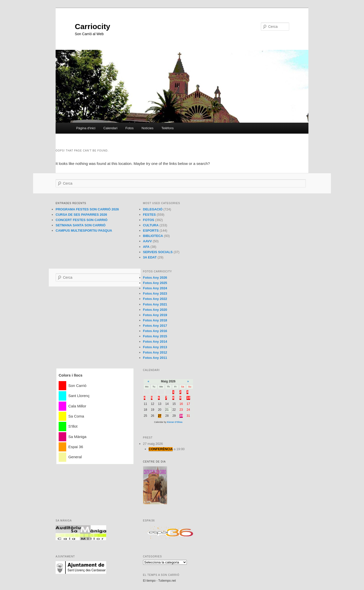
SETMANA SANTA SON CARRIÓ (81, 225)
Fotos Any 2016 (155, 331)
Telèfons (168, 128)
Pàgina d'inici (86, 128)
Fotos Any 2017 (155, 326)
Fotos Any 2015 (155, 336)
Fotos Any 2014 (155, 342)
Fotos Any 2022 (155, 299)
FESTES (150, 215)
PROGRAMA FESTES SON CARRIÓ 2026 (87, 209)
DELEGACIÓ (153, 209)
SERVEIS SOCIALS (158, 252)
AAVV (147, 241)
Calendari (110, 128)
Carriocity (93, 26)
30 (181, 416)
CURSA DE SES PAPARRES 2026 (81, 215)
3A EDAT (150, 257)
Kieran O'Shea (175, 422)
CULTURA (151, 225)
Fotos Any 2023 (155, 293)
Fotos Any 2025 (155, 283)
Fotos (130, 128)
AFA (146, 247)
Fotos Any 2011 (155, 358)
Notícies (147, 128)
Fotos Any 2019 (155, 315)
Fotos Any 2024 (155, 288)
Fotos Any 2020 (155, 310)
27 (160, 416)
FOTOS (149, 220)
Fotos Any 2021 (155, 304)
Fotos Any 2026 (155, 278)
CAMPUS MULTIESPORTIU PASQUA (84, 231)
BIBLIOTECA (153, 236)
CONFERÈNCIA (161, 449)
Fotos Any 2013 (155, 347)
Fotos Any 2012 (155, 352)
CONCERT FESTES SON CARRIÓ (82, 220)
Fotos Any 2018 (155, 320)
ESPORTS (151, 231)
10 (188, 398)
